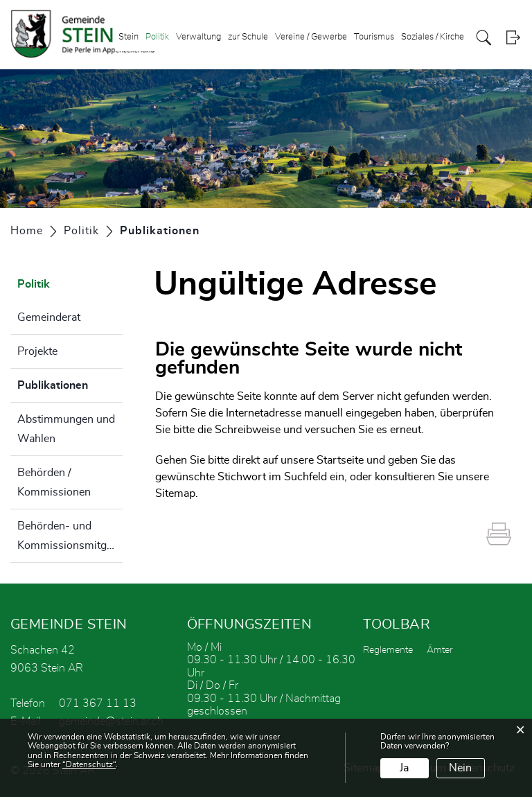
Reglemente (388, 650)
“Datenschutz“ (89, 764)
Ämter (440, 650)
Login (513, 38)
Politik (157, 37)
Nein (460, 768)
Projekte (37, 351)
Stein (128, 37)
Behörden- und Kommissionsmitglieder (70, 536)
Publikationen (70, 383)
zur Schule (248, 37)
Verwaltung (198, 37)
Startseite (340, 460)
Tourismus (374, 37)
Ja (404, 768)
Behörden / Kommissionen (54, 482)
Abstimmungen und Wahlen (66, 429)
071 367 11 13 (98, 703)
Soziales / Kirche (433, 37)
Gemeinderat (49, 317)
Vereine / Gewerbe (311, 37)
